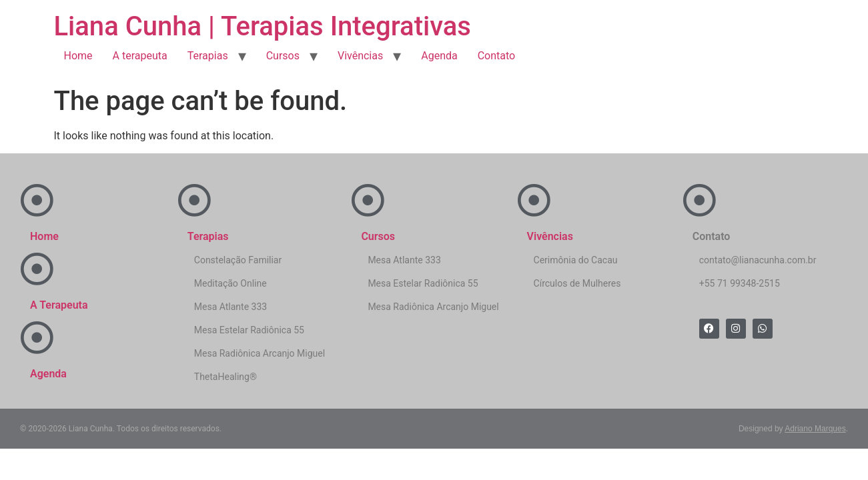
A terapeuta (140, 56)
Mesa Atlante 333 (231, 307)
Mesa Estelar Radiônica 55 (249, 330)
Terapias (208, 56)
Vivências (360, 56)
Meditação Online (231, 283)
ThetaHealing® (226, 377)
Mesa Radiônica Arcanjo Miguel (260, 353)
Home (78, 56)
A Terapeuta (59, 305)
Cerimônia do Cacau (576, 260)
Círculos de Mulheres (577, 283)
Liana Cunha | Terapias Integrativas (263, 26)
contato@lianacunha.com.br (758, 260)
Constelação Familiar (238, 260)
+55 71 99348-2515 (740, 283)
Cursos (283, 56)
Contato (497, 56)
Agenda (439, 56)
